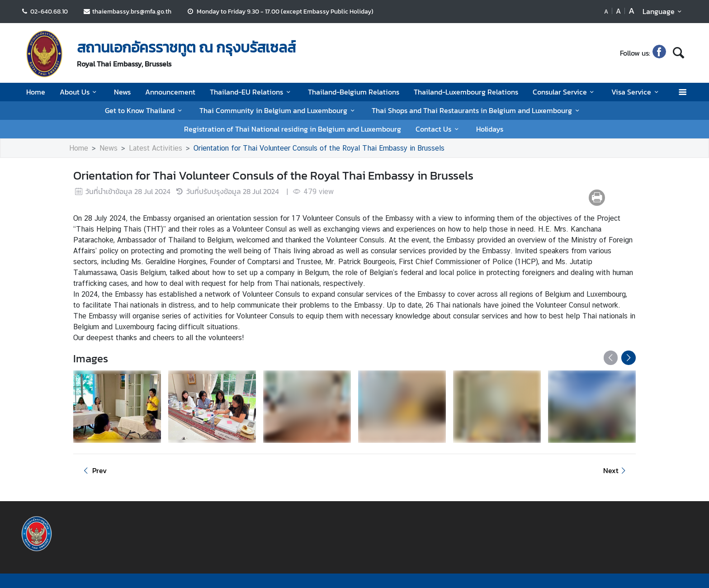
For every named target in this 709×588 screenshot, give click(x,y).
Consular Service (565, 92)
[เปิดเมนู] (682, 92)
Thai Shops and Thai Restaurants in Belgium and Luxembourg (477, 110)
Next (616, 470)
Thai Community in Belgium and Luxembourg (278, 110)
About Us (80, 92)
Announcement (170, 92)
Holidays (490, 129)
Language (664, 11)
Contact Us (438, 129)
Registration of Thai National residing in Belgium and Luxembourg (293, 129)
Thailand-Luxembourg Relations (466, 92)
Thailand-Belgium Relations (354, 92)
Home (36, 92)
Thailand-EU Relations (251, 92)
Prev (94, 470)
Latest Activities (156, 148)
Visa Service (636, 92)
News (122, 92)
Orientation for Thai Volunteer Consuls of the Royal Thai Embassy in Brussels (319, 148)
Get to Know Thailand (145, 110)
